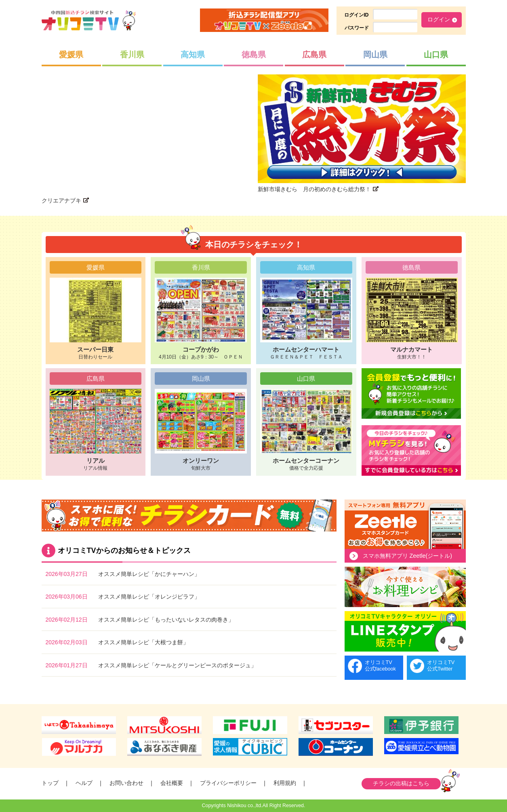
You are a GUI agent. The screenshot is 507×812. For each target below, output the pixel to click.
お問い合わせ (126, 783)
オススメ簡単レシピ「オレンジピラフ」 (149, 597)
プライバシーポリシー (228, 783)
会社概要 (172, 783)
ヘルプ (84, 783)
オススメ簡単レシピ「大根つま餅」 (143, 642)
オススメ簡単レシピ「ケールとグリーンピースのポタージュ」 (177, 665)
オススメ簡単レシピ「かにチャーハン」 (149, 574)
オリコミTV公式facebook (380, 665)
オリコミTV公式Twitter (441, 665)
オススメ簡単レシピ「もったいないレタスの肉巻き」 (166, 620)
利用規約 (285, 783)
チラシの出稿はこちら (401, 783)
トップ (50, 783)
